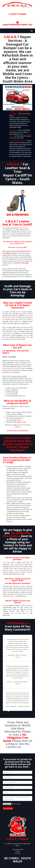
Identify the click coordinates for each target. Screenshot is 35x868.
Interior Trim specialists (14, 368)
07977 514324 (17, 14)
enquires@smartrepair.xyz (17, 24)
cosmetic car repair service (22, 116)
